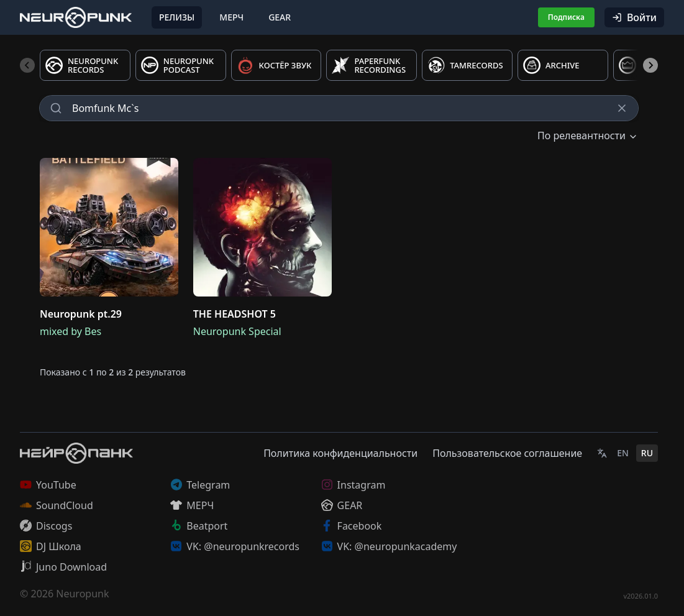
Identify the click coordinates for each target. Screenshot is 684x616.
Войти (634, 17)
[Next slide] (650, 65)
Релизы (177, 17)
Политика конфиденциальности (340, 453)
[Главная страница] (76, 17)
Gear (280, 17)
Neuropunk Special (237, 331)
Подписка (566, 17)
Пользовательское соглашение (507, 453)
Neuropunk (82, 594)
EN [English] (623, 453)
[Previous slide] (27, 65)
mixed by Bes (71, 331)
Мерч (231, 17)
